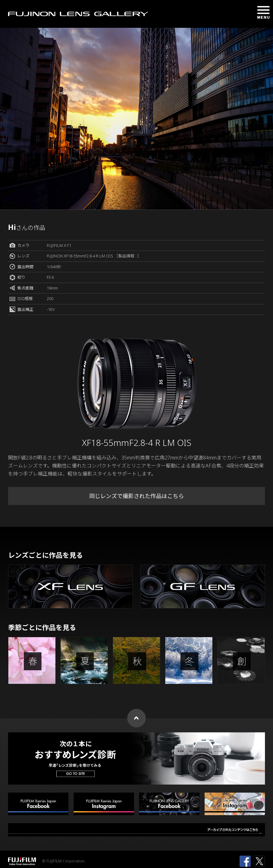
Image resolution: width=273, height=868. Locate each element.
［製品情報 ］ (128, 256)
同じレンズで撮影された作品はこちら (136, 496)
